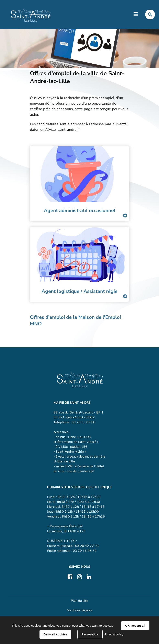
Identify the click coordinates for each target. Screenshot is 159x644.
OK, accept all (135, 626)
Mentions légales (79, 610)
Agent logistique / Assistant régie (79, 291)
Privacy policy (114, 634)
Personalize (90, 634)
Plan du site (79, 601)
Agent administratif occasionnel (80, 211)
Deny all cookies (55, 634)
